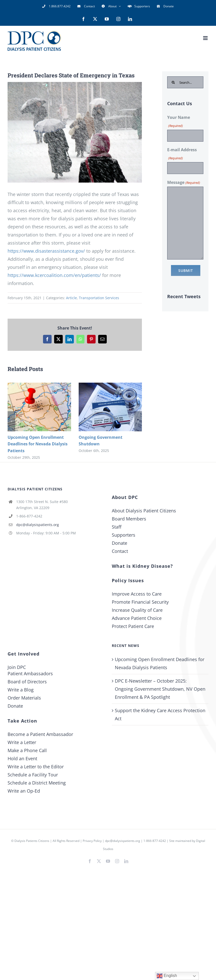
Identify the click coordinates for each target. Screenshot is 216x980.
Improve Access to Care (137, 594)
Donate (120, 543)
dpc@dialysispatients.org (38, 525)
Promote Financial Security (140, 602)
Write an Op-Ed (24, 791)
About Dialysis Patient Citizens (144, 511)
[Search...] (185, 82)
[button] (11, 421)
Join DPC (17, 667)
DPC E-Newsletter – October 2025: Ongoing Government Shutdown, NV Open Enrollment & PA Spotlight (160, 689)
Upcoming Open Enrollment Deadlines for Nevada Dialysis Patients (38, 444)
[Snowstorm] (75, 132)
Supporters (124, 535)
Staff (117, 527)
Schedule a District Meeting (37, 783)
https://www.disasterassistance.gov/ (46, 251)
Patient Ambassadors (30, 673)
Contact (120, 551)
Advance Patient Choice (137, 618)
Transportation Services (99, 298)
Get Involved (24, 654)
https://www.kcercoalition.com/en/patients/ (54, 275)
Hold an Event (22, 758)
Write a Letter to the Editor (36, 767)
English (167, 976)
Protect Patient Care (133, 626)
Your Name (179, 122)
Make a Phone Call (27, 750)
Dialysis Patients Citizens (32, 841)
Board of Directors (27, 682)
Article (71, 298)
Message (183, 183)
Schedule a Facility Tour (33, 775)
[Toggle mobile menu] (206, 38)
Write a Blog (21, 690)
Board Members (129, 519)
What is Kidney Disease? (142, 566)
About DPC (125, 497)
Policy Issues (128, 580)
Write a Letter (22, 742)
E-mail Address (182, 155)
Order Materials (24, 698)
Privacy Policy (92, 841)
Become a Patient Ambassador (40, 734)
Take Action (22, 721)
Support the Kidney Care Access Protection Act (160, 714)
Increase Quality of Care (137, 610)
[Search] (173, 82)
